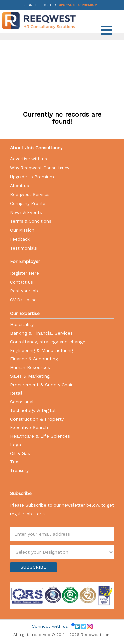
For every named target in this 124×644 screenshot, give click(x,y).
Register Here (24, 273)
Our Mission (22, 230)
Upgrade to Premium (78, 5)
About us (20, 186)
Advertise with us (28, 159)
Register (48, 5)
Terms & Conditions (31, 221)
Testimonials (23, 248)
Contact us (21, 282)
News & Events (26, 212)
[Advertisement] (63, 61)
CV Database (23, 300)
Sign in (31, 5)
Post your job (24, 291)
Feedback (20, 239)
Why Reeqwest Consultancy (40, 168)
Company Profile (28, 203)
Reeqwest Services (30, 195)
